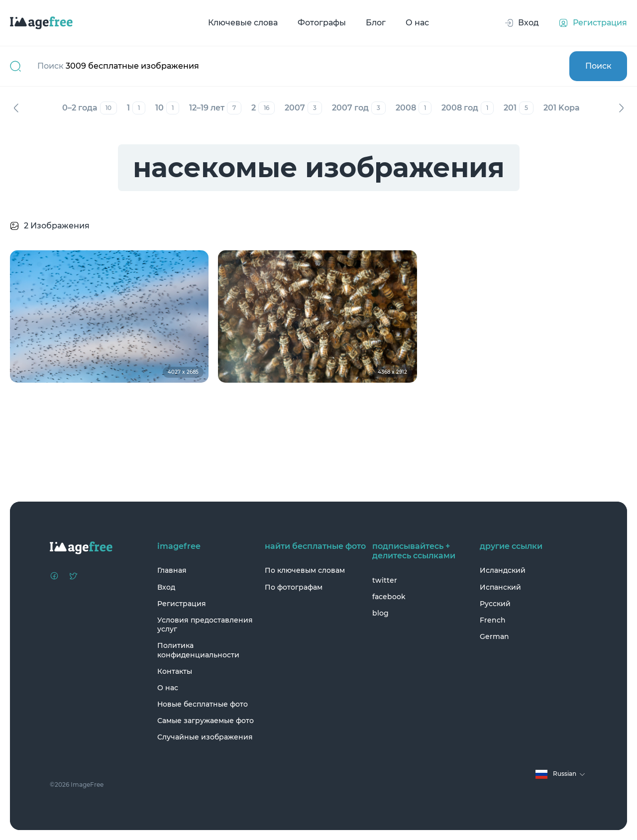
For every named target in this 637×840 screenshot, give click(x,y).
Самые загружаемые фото (206, 721)
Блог (376, 23)
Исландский (503, 570)
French (493, 620)
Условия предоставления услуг (205, 625)
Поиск (598, 66)
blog (380, 613)
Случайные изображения (205, 737)
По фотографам (294, 587)
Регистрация (182, 604)
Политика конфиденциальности (198, 650)
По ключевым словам (305, 570)
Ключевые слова (243, 23)
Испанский (500, 587)
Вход (166, 587)
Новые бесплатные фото (203, 704)
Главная (172, 570)
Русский (495, 604)
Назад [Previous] (16, 108)
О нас (417, 23)
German (494, 636)
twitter (385, 580)
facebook (389, 597)
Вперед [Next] (621, 108)
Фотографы (322, 23)
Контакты (175, 671)
